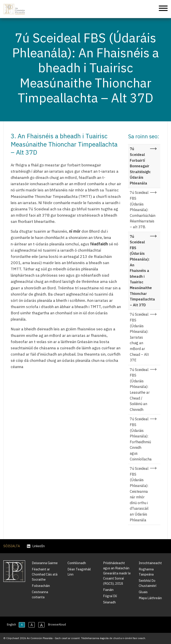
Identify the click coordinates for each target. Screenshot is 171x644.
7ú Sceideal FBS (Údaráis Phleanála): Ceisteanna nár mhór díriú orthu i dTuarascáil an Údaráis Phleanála (139, 494)
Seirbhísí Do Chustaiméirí (148, 583)
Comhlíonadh (77, 563)
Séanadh (109, 602)
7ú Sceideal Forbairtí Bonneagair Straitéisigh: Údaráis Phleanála (140, 166)
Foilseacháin (41, 586)
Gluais (143, 592)
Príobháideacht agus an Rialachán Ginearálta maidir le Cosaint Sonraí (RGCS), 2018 (117, 573)
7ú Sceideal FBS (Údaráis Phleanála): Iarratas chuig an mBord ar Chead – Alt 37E (139, 337)
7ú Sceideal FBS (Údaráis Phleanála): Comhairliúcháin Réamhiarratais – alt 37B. (143, 210)
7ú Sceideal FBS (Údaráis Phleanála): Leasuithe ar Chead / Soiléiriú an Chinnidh (140, 390)
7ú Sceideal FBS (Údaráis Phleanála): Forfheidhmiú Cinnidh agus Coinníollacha (141, 439)
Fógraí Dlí (110, 596)
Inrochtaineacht (150, 563)
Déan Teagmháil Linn (79, 572)
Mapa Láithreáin (150, 598)
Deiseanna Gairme (45, 563)
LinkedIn (36, 546)
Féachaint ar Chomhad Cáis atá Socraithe (45, 574)
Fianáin (108, 590)
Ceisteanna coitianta (40, 594)
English (11, 624)
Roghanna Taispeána (146, 572)
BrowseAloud (57, 624)
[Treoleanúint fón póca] (163, 9)
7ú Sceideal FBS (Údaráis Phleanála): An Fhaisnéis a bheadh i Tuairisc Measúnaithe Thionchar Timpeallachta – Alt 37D (142, 271)
